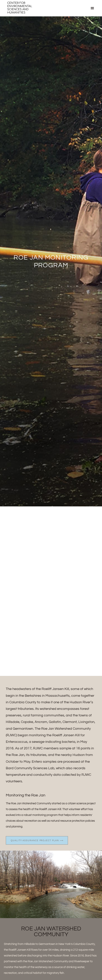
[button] (92, 8)
